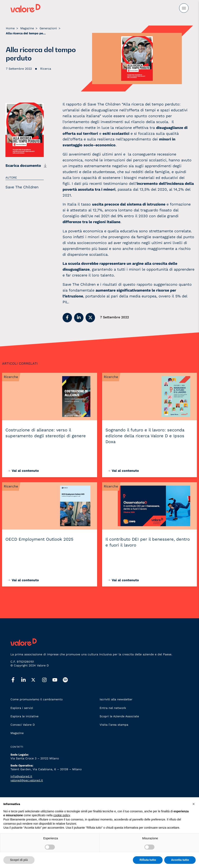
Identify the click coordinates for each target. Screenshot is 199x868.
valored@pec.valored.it (27, 780)
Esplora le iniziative (24, 716)
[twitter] (37, 680)
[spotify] (68, 680)
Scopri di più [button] (19, 860)
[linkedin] (26, 680)
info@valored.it (21, 776)
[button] (67, 318)
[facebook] (16, 680)
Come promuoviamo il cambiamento (37, 699)
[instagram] (47, 680)
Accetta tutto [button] (180, 860)
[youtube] (58, 680)
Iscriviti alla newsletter (116, 699)
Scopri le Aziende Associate (119, 716)
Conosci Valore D (23, 725)
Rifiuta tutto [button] (148, 860)
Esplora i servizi (22, 708)
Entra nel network (113, 708)
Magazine (17, 733)
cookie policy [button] (62, 815)
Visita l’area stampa (114, 725)
